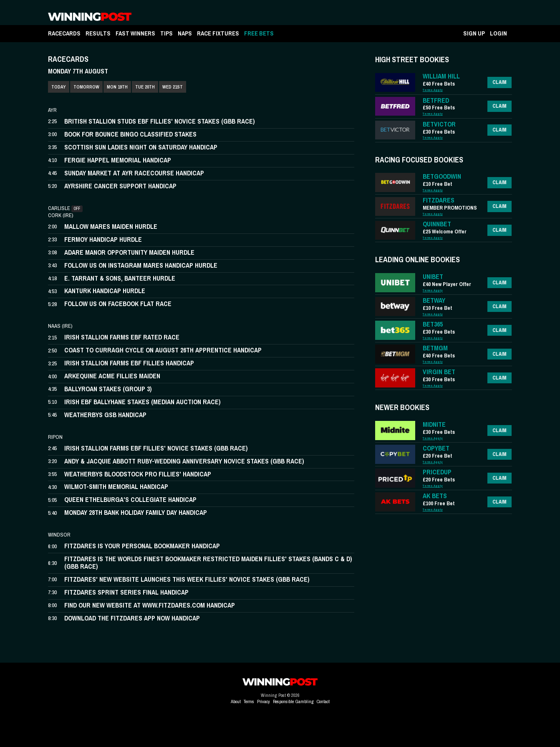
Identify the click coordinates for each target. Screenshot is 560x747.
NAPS (185, 33)
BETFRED (436, 100)
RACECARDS (64, 33)
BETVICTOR (439, 124)
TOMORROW (86, 87)
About (236, 701)
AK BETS (435, 496)
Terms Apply (433, 90)
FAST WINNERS (135, 33)
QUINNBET (437, 224)
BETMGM (435, 348)
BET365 (433, 324)
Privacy (264, 701)
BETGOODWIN (442, 176)
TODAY (59, 87)
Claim (499, 82)
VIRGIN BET (439, 372)
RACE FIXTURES (218, 33)
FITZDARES (439, 200)
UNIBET (433, 277)
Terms (249, 701)
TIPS (166, 33)
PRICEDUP (437, 472)
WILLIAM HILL (441, 76)
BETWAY (434, 300)
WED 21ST (173, 87)
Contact (323, 701)
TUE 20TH (145, 87)
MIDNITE (434, 424)
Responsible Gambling (293, 701)
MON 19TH (117, 87)
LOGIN (498, 33)
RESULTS (98, 33)
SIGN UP (474, 33)
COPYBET (436, 448)
